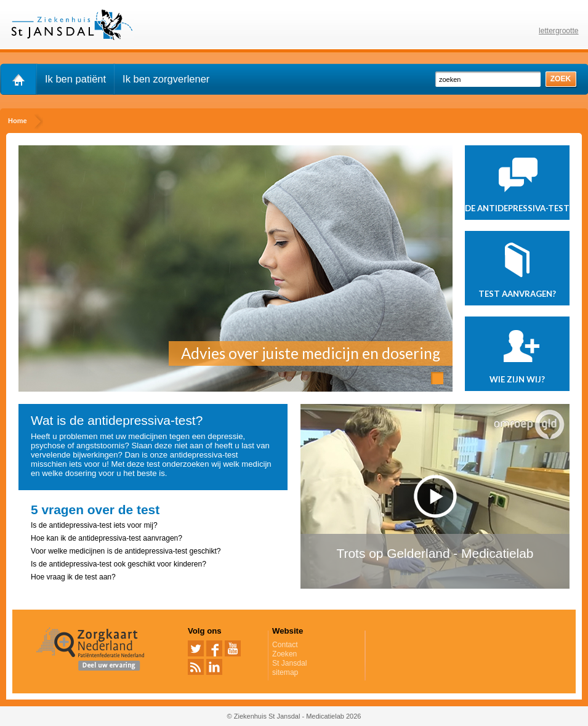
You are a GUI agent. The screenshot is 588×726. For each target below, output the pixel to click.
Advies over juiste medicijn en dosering (311, 353)
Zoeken (284, 654)
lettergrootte (559, 31)
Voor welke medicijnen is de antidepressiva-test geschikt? (126, 551)
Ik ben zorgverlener (166, 79)
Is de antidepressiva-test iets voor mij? (94, 525)
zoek (561, 79)
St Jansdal (289, 663)
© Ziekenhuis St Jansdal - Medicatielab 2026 (294, 716)
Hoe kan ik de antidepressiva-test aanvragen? (107, 538)
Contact (285, 645)
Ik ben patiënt (75, 79)
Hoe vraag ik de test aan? (73, 577)
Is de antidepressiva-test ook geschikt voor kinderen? (119, 564)
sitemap (285, 672)
